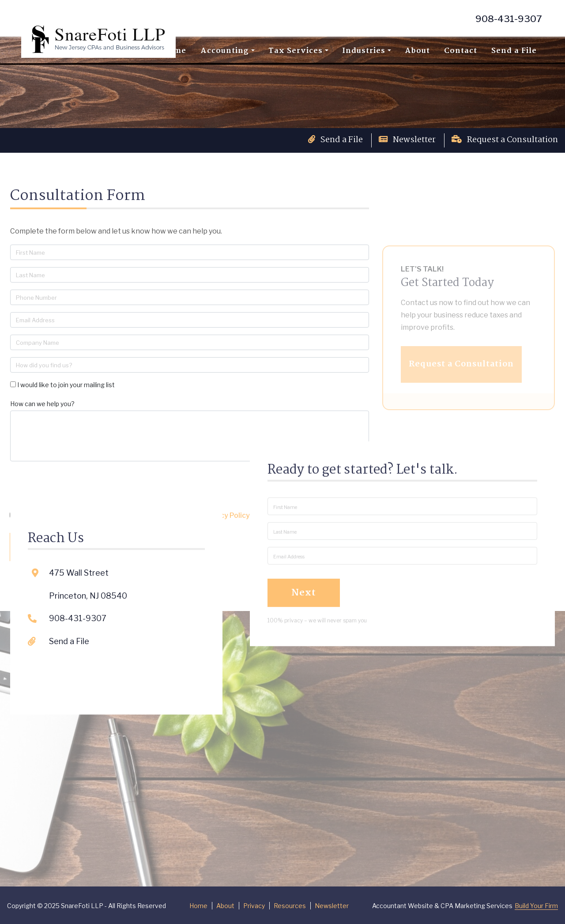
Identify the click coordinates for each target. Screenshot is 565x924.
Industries (364, 51)
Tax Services (296, 51)
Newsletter (407, 140)
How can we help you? (42, 404)
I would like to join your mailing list (66, 385)
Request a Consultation (505, 140)
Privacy (254, 906)
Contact (461, 51)
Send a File (514, 51)
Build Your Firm (536, 906)
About (417, 51)
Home (198, 906)
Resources (290, 906)
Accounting (225, 51)
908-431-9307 (509, 19)
